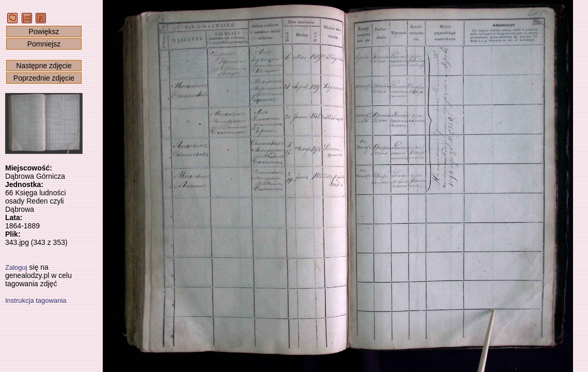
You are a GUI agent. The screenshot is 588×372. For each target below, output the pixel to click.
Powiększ (44, 32)
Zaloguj (16, 267)
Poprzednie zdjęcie (44, 78)
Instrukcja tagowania (36, 300)
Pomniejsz (44, 44)
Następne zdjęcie (44, 66)
